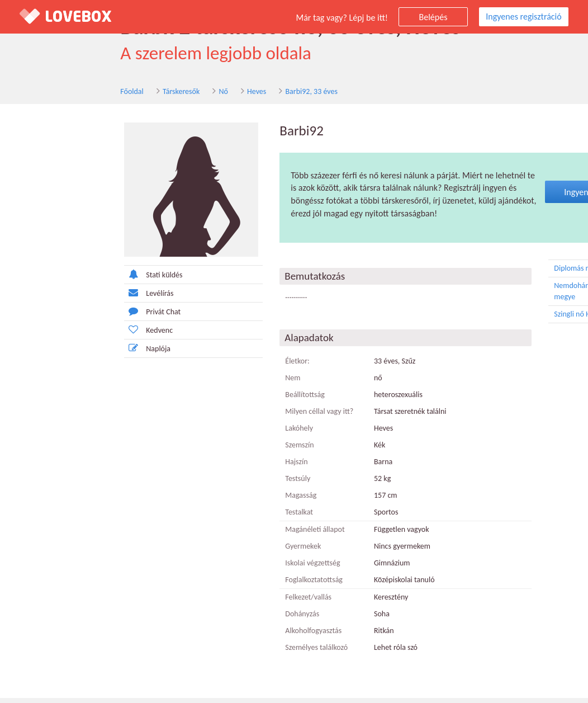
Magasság (213, 500)
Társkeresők (97, 94)
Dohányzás (214, 619)
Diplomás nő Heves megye (524, 273)
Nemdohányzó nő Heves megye (524, 296)
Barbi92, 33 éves (227, 94)
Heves (173, 94)
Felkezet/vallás (220, 602)
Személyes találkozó (229, 652)
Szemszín (212, 450)
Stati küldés (65, 279)
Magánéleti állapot (227, 534)
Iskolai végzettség (225, 568)
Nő (139, 94)
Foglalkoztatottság (226, 585)
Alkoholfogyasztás (226, 636)
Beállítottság (217, 400)
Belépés (433, 17)
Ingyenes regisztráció (523, 16)
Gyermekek (215, 551)
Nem (205, 383)
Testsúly (210, 483)
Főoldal (48, 94)
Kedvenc (61, 335)
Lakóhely (211, 433)
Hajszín (208, 467)
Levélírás (61, 298)
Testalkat (211, 517)
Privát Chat (65, 316)
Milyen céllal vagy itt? (231, 416)
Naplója (60, 353)
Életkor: (210, 366)
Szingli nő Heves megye (524, 319)
